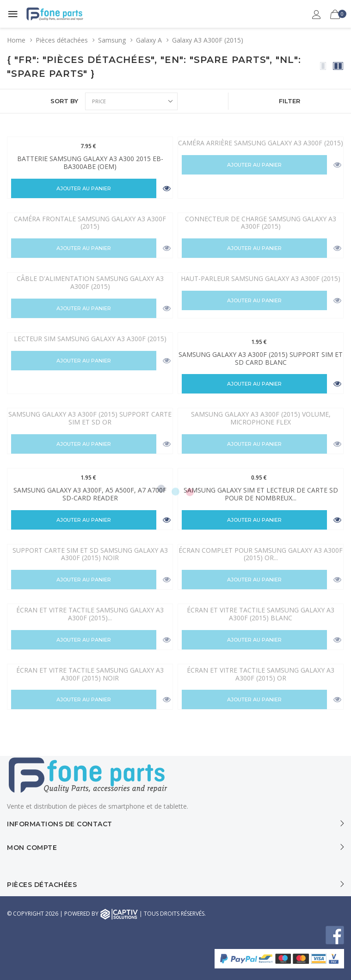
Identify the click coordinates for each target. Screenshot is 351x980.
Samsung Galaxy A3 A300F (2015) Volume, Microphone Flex (261, 418)
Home (16, 40)
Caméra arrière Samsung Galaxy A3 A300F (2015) (261, 143)
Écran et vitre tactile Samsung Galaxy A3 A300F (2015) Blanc (261, 614)
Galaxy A (149, 40)
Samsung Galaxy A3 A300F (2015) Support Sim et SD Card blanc (261, 358)
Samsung (112, 40)
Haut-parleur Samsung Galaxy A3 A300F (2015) (261, 278)
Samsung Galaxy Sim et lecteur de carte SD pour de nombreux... (261, 494)
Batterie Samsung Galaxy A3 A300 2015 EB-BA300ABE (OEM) (90, 162)
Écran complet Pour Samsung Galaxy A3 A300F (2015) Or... (261, 554)
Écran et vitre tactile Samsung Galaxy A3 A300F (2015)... (90, 614)
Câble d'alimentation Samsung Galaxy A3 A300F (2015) (90, 282)
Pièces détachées (62, 40)
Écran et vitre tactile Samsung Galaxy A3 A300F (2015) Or (261, 674)
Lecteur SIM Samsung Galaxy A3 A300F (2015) (90, 339)
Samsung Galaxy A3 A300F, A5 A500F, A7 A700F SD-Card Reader (90, 494)
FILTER (289, 101)
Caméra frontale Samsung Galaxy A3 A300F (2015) (90, 223)
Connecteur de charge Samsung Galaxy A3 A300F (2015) (261, 223)
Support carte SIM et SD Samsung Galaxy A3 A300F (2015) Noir (90, 554)
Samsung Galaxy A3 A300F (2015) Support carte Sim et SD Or (90, 418)
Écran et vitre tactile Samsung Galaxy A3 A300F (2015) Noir (90, 674)
